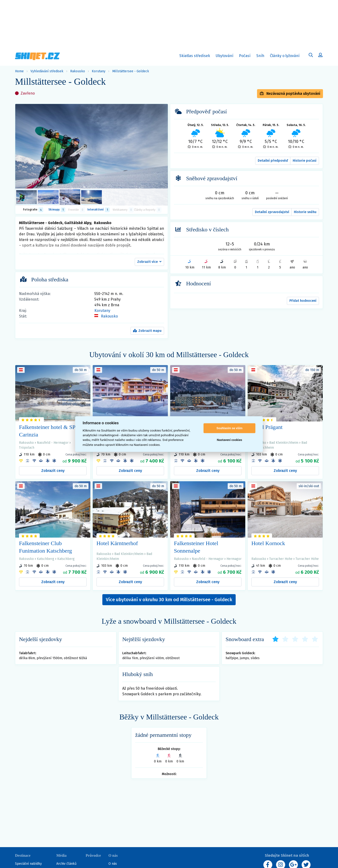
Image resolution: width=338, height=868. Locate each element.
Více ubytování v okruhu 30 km (169, 600)
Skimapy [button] (57, 210)
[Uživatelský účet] (311, 56)
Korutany (99, 71)
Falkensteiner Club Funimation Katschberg (46, 547)
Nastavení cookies (230, 440)
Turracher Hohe (281, 559)
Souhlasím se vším (229, 428)
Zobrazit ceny (53, 471)
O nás (113, 864)
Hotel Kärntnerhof (117, 543)
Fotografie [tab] (33, 210)
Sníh (261, 57)
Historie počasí (305, 161)
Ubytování (226, 57)
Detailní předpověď (273, 161)
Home (19, 71)
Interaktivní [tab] (98, 210)
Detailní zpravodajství (272, 212)
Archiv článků (66, 864)
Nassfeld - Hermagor (53, 443)
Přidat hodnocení (303, 301)
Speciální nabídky (28, 864)
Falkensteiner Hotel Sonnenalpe (196, 547)
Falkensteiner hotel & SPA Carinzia (49, 431)
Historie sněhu (305, 212)
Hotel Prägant (267, 427)
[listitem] (27, 197)
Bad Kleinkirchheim (284, 443)
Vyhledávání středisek (47, 71)
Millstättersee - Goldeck (131, 71)
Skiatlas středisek (195, 57)
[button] (149, 262)
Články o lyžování (285, 56)
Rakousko (78, 71)
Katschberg (46, 559)
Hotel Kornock (268, 543)
